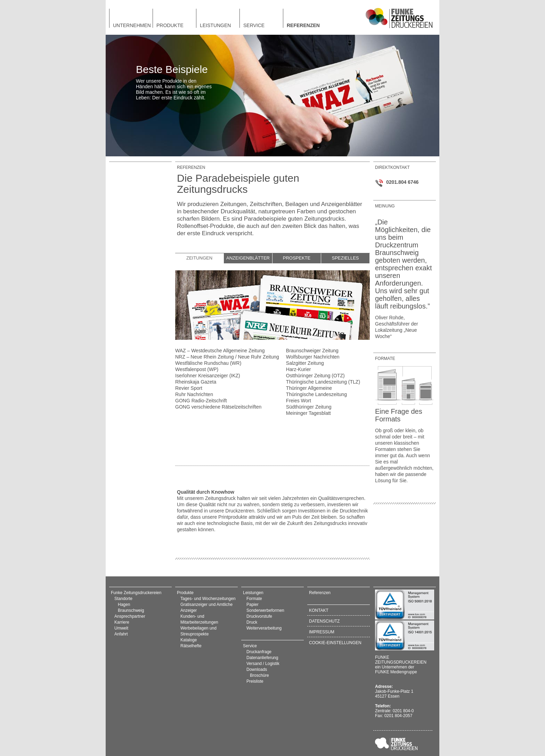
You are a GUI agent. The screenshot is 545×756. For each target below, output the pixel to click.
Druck (252, 622)
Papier (253, 605)
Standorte (123, 599)
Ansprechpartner (130, 616)
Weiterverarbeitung (264, 628)
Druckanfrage (259, 652)
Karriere (122, 622)
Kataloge (189, 640)
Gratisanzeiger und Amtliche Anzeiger (206, 607)
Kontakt (319, 610)
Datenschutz (324, 621)
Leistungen (215, 25)
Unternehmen (132, 25)
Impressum (322, 632)
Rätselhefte (191, 646)
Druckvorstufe (259, 616)
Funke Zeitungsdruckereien (136, 593)
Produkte (170, 25)
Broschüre (259, 675)
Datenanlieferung (262, 658)
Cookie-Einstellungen (335, 643)
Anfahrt (121, 634)
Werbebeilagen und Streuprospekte (198, 631)
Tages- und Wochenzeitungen (208, 599)
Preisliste (255, 681)
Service (254, 25)
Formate (254, 599)
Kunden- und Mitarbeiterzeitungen (199, 619)
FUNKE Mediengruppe (396, 672)
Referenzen (303, 25)
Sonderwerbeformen (265, 610)
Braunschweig (131, 610)
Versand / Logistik (263, 664)
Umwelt (121, 628)
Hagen (124, 605)
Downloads (257, 669)
